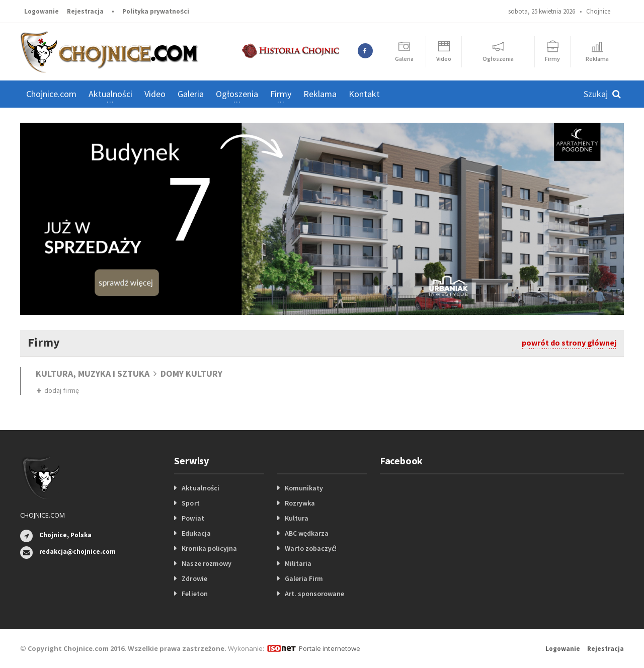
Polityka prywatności (156, 11)
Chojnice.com (51, 94)
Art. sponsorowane (314, 594)
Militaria (298, 563)
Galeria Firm (304, 578)
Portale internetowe (329, 648)
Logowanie (42, 11)
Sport (190, 503)
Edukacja (196, 533)
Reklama (320, 94)
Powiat (193, 518)
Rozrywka (300, 503)
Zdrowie (194, 578)
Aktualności (200, 488)
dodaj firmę (58, 390)
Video (155, 94)
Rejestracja (85, 11)
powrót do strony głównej (569, 343)
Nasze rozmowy (206, 563)
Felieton (194, 594)
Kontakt (364, 94)
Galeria (191, 94)
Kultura (297, 518)
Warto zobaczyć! (311, 548)
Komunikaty (304, 488)
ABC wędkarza (307, 533)
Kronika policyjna (209, 548)
